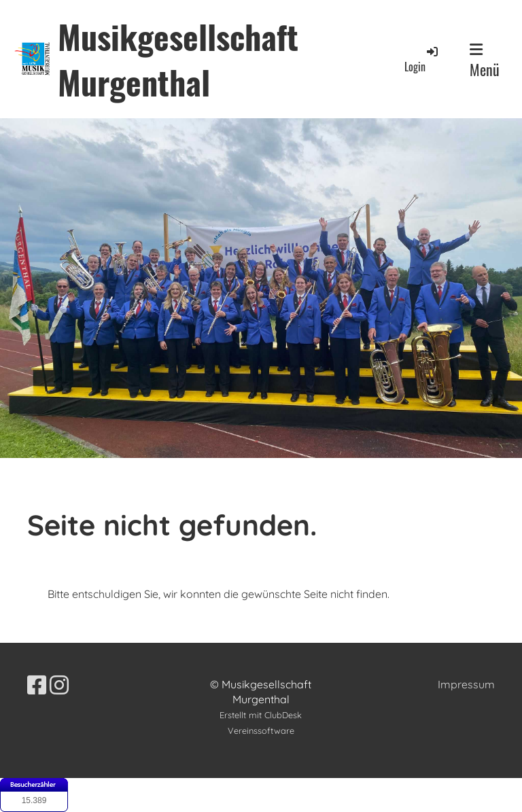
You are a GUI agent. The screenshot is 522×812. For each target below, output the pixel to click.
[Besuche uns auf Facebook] (37, 685)
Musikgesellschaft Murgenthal (178, 59)
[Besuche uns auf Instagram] (59, 685)
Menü (485, 61)
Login (422, 59)
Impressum (466, 684)
